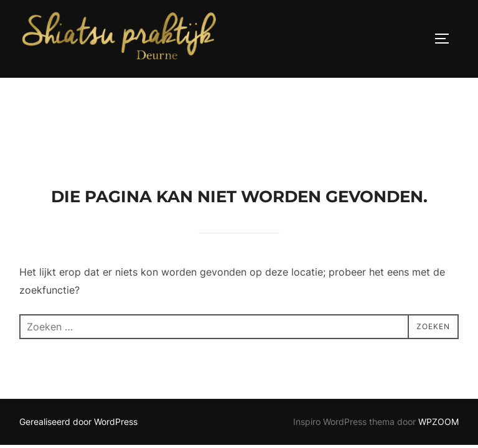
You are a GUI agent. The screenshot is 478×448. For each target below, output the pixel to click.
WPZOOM (438, 344)
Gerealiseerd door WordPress (78, 344)
